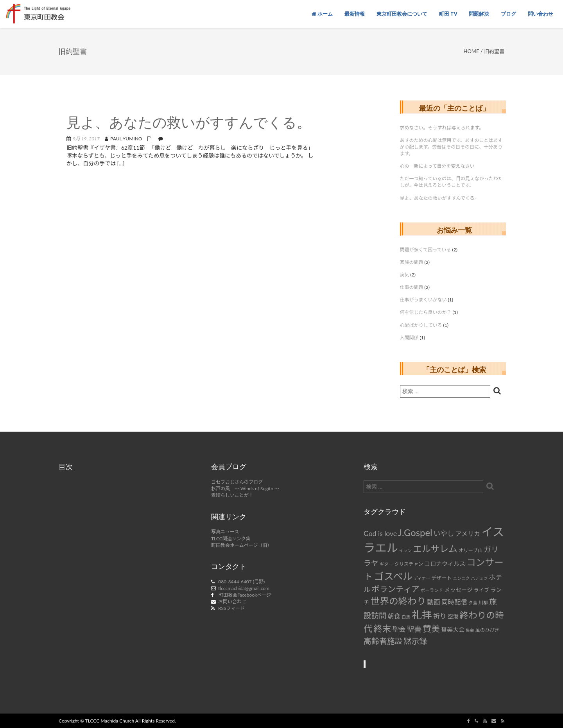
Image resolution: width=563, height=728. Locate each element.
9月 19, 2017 (86, 139)
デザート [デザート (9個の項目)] (442, 578)
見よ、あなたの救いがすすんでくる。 (189, 124)
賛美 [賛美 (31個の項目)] (431, 629)
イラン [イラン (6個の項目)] (405, 550)
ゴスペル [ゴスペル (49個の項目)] (393, 576)
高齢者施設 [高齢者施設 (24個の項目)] (383, 641)
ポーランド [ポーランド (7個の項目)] (432, 590)
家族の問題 (412, 262)
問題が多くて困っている (426, 250)
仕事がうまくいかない (423, 300)
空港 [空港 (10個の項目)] (453, 616)
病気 (405, 275)
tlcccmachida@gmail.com (244, 588)
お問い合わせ (232, 602)
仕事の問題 (412, 287)
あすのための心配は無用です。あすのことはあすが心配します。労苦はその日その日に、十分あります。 (451, 147)
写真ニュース (225, 532)
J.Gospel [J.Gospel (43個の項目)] (415, 532)
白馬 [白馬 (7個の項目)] (406, 617)
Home (472, 51)
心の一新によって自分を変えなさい (437, 166)
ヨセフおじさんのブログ (237, 482)
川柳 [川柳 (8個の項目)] (483, 603)
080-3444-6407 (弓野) (241, 582)
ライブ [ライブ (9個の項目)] (481, 590)
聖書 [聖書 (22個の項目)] (414, 629)
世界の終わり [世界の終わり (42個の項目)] (398, 601)
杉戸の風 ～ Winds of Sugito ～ (245, 489)
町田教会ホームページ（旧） (241, 545)
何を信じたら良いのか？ (426, 312)
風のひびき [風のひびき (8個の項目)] (488, 630)
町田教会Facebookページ (245, 595)
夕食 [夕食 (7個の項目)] (473, 603)
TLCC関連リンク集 (231, 539)
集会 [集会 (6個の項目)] (470, 630)
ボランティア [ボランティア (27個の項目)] (395, 589)
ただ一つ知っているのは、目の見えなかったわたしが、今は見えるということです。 (451, 182)
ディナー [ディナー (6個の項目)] (422, 578)
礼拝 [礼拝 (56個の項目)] (422, 615)
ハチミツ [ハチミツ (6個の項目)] (479, 578)
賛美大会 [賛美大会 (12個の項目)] (453, 629)
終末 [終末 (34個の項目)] (382, 628)
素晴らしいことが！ (232, 495)
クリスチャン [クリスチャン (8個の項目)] (409, 564)
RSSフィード (231, 608)
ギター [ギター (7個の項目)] (386, 564)
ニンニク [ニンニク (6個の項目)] (462, 578)
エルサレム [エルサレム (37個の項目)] (435, 549)
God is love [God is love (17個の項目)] (380, 533)
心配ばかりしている (421, 325)
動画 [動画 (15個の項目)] (434, 602)
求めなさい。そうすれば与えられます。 (442, 128)
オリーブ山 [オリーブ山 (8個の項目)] (471, 550)
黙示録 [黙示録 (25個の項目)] (415, 641)
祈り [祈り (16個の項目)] (440, 616)
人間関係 (409, 338)
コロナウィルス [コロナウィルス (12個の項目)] (445, 563)
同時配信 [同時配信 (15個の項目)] (454, 602)
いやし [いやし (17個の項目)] (444, 533)
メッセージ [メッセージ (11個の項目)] (458, 590)
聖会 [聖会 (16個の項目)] (399, 629)
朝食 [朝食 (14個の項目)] (394, 616)
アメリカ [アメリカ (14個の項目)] (468, 533)
